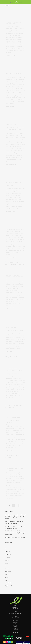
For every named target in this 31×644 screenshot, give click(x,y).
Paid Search (8, 572)
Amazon (7, 546)
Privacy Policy (16, 628)
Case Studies (15, 622)
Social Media (8, 583)
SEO (6, 580)
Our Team (15, 625)
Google (7, 560)
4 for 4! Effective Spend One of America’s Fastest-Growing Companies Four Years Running (16, 517)
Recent (7, 577)
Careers (16, 627)
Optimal (7, 569)
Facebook (7, 557)
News (6, 566)
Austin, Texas (15, 607)
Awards (7, 549)
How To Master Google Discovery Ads (15, 537)
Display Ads (8, 555)
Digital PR (8, 552)
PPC (6, 574)
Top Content (8, 586)
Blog (16, 624)
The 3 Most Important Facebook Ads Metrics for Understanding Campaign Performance (15, 533)
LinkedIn (7, 563)
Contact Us (15, 630)
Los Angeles (15, 609)
